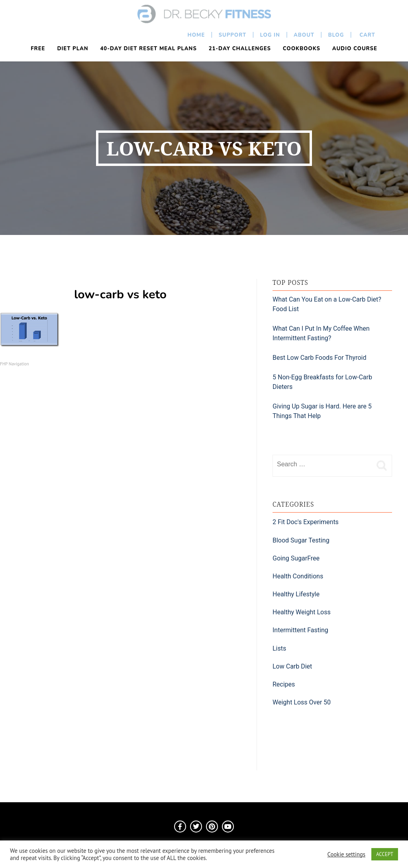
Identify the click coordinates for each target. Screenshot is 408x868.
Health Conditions (298, 576)
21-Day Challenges (240, 49)
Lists (279, 648)
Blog (336, 35)
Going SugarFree (296, 558)
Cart (367, 35)
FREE (38, 49)
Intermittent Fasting (300, 630)
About (304, 35)
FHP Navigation (15, 364)
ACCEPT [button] (385, 854)
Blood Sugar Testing (301, 540)
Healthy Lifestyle (296, 594)
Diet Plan (73, 49)
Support (233, 35)
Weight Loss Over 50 (302, 702)
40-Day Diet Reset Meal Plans (149, 49)
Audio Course (355, 49)
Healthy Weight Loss (302, 612)
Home (196, 35)
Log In (270, 35)
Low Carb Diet (292, 666)
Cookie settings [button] (346, 854)
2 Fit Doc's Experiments (306, 522)
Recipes (284, 684)
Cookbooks (302, 49)
